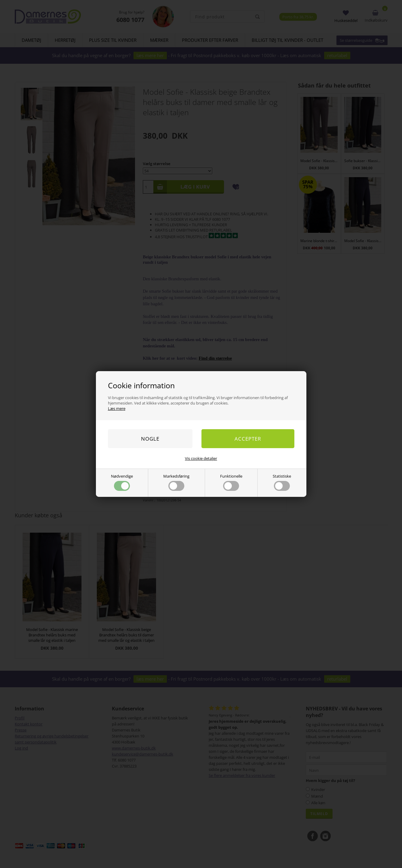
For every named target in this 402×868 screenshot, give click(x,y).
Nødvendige (122, 482)
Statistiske (282, 482)
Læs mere (117, 408)
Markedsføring (176, 482)
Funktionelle (231, 482)
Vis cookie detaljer (201, 458)
